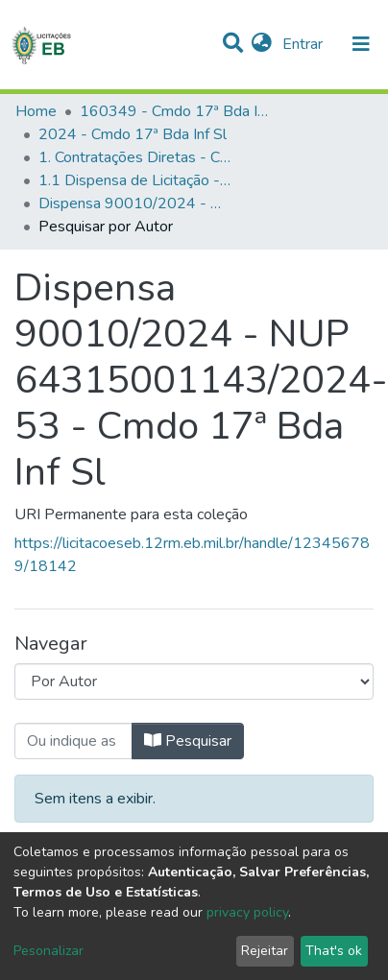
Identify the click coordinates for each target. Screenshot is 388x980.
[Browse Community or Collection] (194, 681)
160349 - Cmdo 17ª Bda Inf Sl (176, 111)
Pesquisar (188, 741)
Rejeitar (265, 951)
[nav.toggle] (361, 44)
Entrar (304, 44)
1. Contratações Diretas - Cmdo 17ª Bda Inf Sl (134, 157)
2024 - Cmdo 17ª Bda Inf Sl (133, 134)
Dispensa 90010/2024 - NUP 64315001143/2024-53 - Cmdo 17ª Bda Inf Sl (134, 203)
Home (36, 111)
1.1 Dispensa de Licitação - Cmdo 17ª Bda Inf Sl (134, 180)
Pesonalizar (48, 951)
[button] (262, 44)
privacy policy (247, 912)
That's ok (334, 951)
